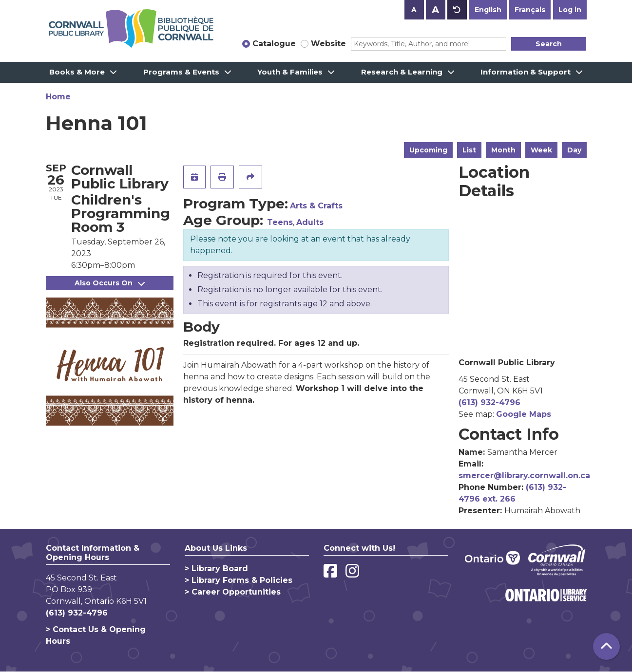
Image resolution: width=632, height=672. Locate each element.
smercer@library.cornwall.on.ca (524, 476)
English (488, 10)
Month (503, 150)
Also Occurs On (110, 283)
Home (58, 97)
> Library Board (216, 569)
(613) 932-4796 (489, 402)
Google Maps (524, 414)
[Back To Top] (606, 646)
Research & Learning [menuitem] (402, 72)
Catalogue (274, 44)
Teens (280, 222)
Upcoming (428, 150)
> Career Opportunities (233, 592)
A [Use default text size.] (457, 10)
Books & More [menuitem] (77, 72)
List (469, 150)
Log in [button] (570, 10)
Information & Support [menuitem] (526, 72)
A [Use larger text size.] (435, 10)
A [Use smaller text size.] (414, 10)
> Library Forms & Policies (239, 580)
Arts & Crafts (316, 206)
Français (530, 10)
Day (574, 150)
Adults (310, 222)
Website (328, 44)
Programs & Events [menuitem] (181, 72)
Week (541, 150)
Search (549, 44)
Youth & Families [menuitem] (290, 72)
